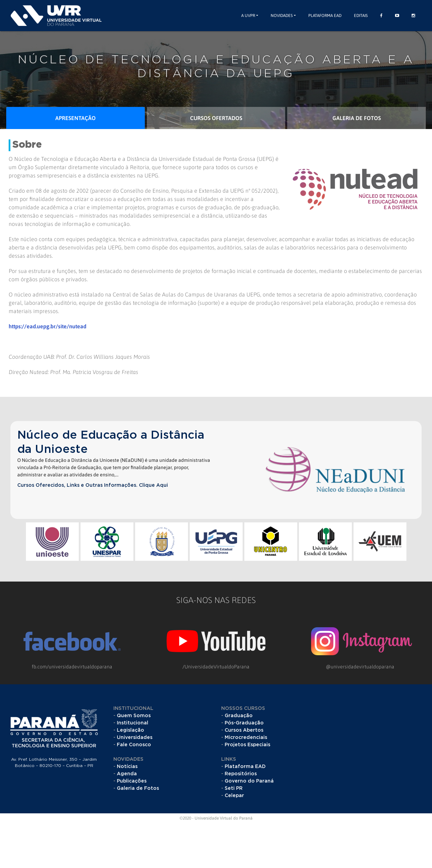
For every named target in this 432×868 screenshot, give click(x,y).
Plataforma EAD (325, 16)
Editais (361, 16)
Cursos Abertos (244, 730)
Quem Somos (134, 716)
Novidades (282, 16)
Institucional (133, 723)
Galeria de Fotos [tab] (357, 118)
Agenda (127, 774)
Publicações (132, 781)
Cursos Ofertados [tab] (216, 118)
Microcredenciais (246, 738)
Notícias (127, 767)
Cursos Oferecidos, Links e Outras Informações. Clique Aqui (93, 485)
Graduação (239, 716)
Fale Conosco (134, 745)
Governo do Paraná (249, 781)
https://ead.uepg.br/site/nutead (48, 326)
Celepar (234, 796)
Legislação (130, 730)
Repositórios (241, 774)
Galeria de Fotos (138, 788)
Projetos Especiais (247, 745)
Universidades (135, 738)
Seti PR (234, 788)
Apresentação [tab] (76, 118)
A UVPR (248, 16)
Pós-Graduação (244, 723)
